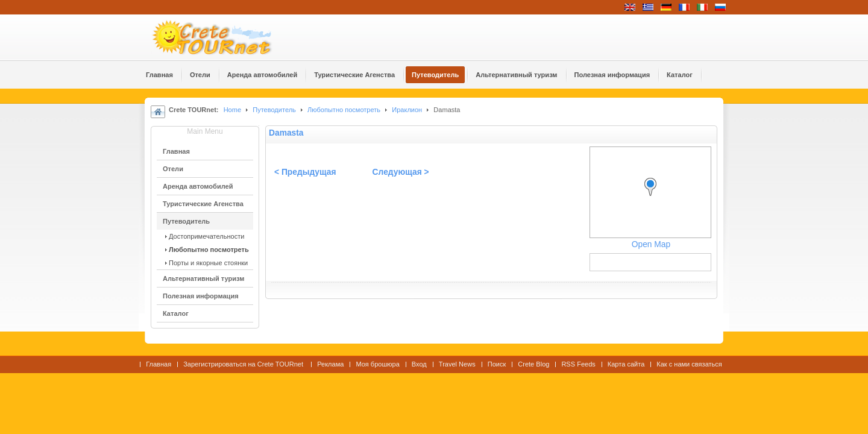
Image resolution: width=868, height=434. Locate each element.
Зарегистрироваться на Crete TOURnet (244, 364)
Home (232, 110)
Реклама (330, 364)
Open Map (651, 244)
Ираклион (407, 110)
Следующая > (401, 172)
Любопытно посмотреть (344, 110)
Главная (159, 364)
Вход (419, 364)
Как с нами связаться (689, 364)
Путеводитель (274, 110)
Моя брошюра (377, 364)
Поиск (497, 364)
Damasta (286, 133)
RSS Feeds (578, 364)
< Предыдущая (305, 172)
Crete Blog (533, 364)
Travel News (457, 364)
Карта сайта (626, 364)
